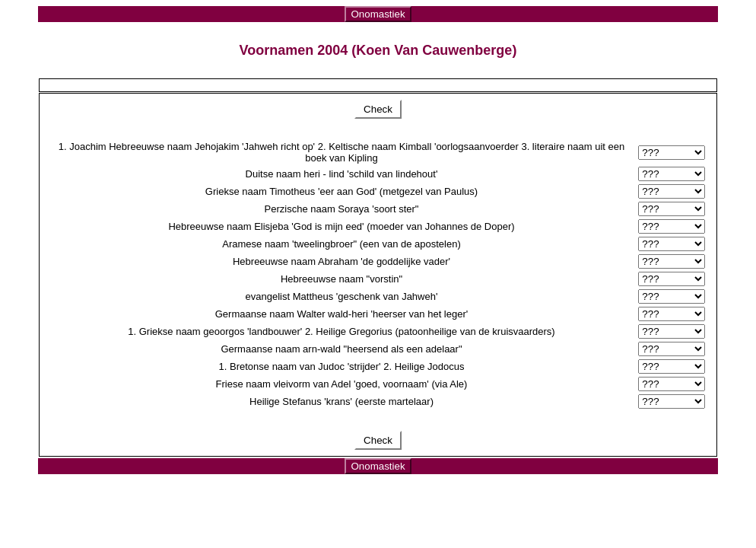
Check (378, 109)
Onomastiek (378, 14)
